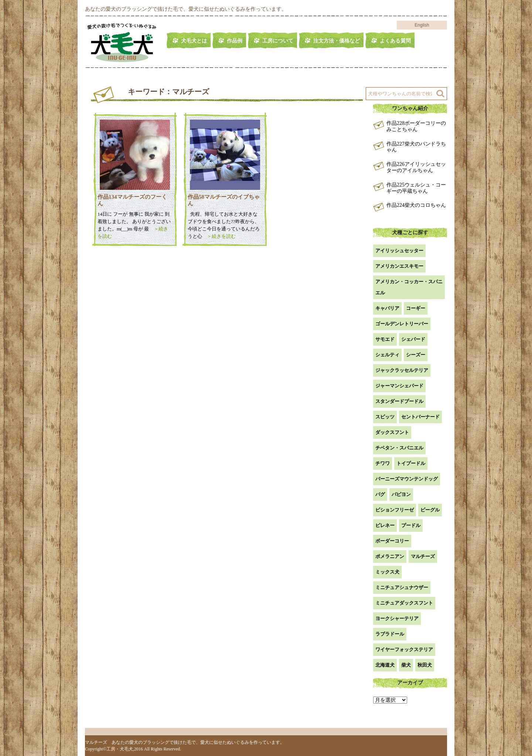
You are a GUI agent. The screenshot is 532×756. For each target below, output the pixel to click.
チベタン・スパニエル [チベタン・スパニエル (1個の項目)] (399, 448)
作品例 (235, 41)
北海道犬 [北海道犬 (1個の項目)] (385, 665)
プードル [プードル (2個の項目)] (411, 525)
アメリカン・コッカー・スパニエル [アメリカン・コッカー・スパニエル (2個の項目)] (409, 287)
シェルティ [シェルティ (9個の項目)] (387, 355)
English (422, 25)
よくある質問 (395, 41)
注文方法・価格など (337, 41)
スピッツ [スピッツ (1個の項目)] (385, 417)
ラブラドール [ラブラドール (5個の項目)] (390, 634)
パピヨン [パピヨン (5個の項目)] (401, 494)
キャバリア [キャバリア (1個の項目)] (387, 308)
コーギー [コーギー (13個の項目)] (416, 308)
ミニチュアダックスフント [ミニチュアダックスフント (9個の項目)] (404, 603)
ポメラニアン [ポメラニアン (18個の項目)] (390, 556)
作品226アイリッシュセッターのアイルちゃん (416, 167)
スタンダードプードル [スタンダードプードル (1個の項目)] (399, 401)
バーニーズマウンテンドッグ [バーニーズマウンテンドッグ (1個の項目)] (407, 479)
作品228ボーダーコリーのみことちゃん (416, 126)
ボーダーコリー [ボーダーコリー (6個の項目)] (392, 541)
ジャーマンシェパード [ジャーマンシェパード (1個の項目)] (399, 386)
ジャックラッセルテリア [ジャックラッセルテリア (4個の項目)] (402, 370)
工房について (278, 41)
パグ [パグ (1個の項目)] (380, 494)
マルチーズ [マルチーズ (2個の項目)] (423, 556)
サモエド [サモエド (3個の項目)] (385, 339)
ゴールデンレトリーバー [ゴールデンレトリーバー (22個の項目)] (402, 324)
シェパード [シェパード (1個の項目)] (413, 339)
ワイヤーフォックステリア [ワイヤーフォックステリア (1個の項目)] (404, 649)
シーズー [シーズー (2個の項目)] (416, 355)
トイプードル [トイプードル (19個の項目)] (411, 463)
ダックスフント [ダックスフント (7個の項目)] (392, 432)
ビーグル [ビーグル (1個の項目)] (430, 510)
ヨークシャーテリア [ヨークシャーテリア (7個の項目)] (397, 618)
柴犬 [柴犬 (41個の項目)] (406, 665)
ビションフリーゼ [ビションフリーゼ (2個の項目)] (395, 510)
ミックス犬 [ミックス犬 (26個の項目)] (387, 572)
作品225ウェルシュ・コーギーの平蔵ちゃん (416, 188)
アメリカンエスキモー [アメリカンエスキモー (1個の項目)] (399, 266)
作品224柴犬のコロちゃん (416, 205)
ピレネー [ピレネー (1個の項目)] (385, 525)
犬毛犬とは (194, 41)
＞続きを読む (219, 236)
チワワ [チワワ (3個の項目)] (383, 463)
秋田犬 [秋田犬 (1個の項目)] (425, 665)
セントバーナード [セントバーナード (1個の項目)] (420, 417)
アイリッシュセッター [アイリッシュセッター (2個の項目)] (399, 251)
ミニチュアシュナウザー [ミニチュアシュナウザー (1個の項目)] (402, 587)
